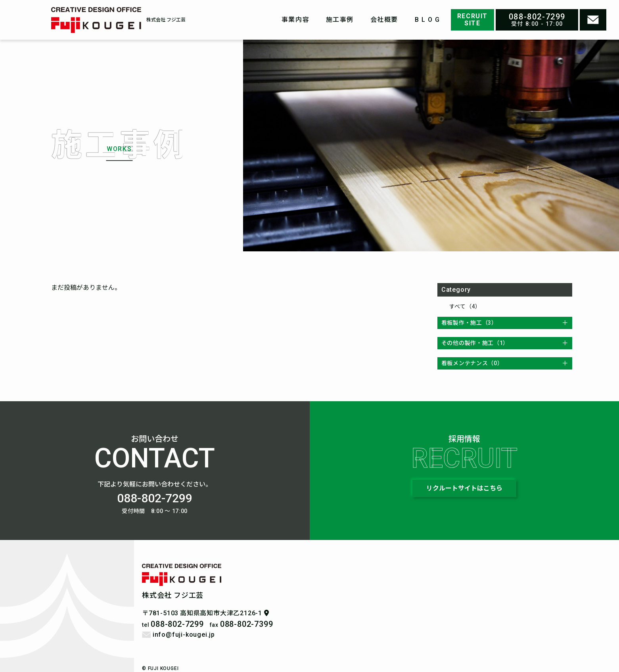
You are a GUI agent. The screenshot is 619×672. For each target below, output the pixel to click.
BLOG (428, 20)
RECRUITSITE (472, 20)
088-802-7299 (537, 17)
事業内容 (295, 20)
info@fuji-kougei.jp (178, 635)
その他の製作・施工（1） (475, 343)
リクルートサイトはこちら (464, 488)
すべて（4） (465, 306)
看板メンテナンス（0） (472, 363)
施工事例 (340, 20)
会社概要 (384, 20)
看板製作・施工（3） (469, 323)
